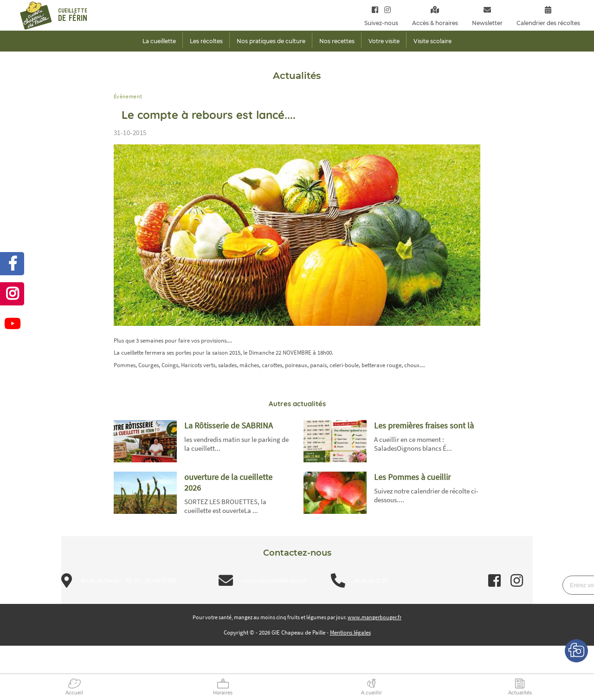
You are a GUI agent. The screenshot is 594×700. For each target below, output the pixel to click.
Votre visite (384, 41)
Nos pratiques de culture (271, 41)
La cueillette (159, 41)
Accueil (74, 693)
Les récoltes (206, 41)
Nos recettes (337, 41)
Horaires (223, 693)
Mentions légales (350, 632)
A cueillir (371, 693)
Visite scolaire (433, 41)
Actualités (520, 693)
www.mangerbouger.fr (374, 617)
